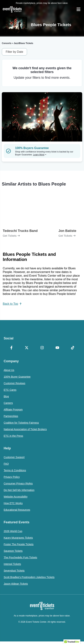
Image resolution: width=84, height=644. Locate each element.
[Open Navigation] (78, 9)
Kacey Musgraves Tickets (18, 538)
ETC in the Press (13, 436)
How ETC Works (13, 503)
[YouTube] (57, 348)
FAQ (6, 464)
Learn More (40, 155)
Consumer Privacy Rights (18, 484)
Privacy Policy (12, 477)
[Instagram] (42, 348)
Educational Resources (17, 510)
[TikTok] (73, 348)
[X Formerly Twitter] (27, 348)
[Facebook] (11, 348)
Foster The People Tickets (19, 544)
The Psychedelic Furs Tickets (20, 557)
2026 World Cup (13, 531)
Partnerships (11, 416)
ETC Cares (10, 390)
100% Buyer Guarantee (17, 377)
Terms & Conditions (15, 470)
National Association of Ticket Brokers (25, 429)
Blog (6, 396)
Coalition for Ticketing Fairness (21, 423)
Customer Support (14, 457)
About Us (9, 370)
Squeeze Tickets (13, 551)
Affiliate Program (13, 410)
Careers (8, 403)
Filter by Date (14, 52)
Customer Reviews (14, 383)
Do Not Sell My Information (19, 490)
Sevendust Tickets (14, 571)
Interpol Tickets (12, 564)
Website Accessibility (16, 497)
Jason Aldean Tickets (16, 584)
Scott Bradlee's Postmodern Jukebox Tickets (29, 577)
